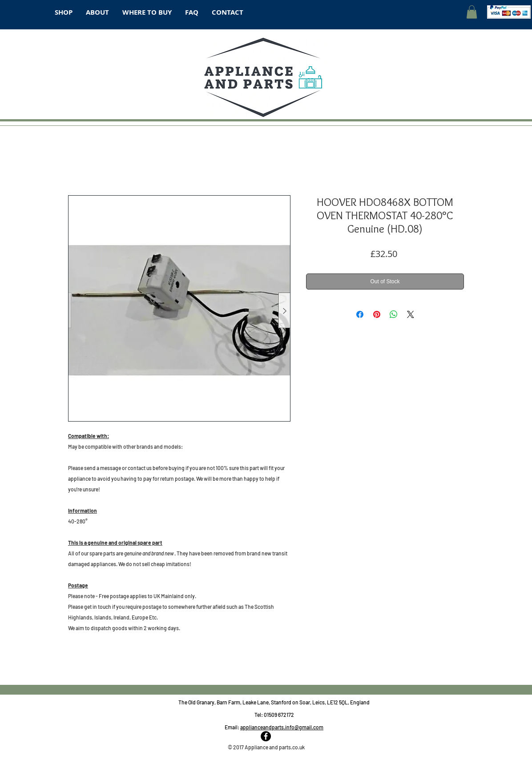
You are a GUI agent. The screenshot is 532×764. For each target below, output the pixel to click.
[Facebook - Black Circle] (266, 736)
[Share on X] (411, 314)
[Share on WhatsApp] (394, 314)
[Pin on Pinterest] (377, 314)
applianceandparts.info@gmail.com (282, 727)
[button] (472, 12)
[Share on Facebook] (360, 314)
